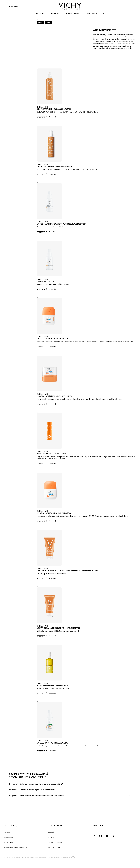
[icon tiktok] (113, 843)
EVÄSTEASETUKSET (8, 850)
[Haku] (103, 14)
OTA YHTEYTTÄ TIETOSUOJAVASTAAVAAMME (15, 855)
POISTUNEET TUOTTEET (54, 855)
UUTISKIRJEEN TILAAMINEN (55, 850)
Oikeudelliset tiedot (8, 845)
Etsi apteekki (51, 839)
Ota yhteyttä (51, 845)
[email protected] (44, 864)
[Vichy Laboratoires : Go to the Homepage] (70, 6)
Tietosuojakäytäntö (8, 839)
